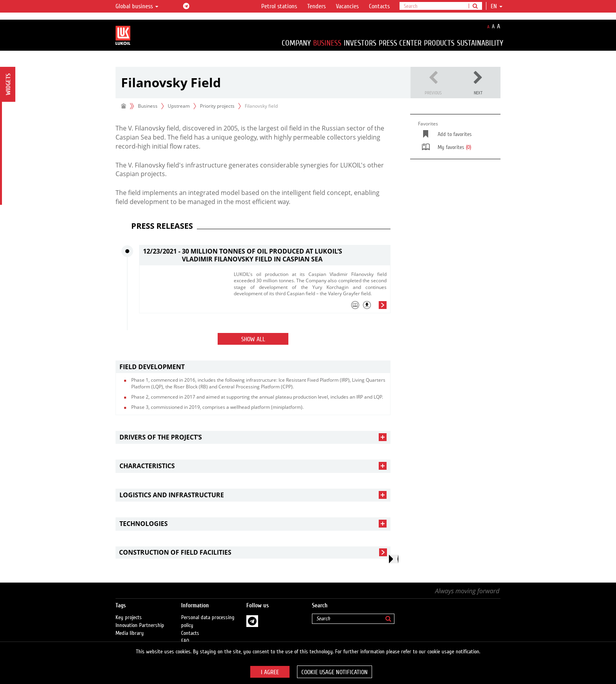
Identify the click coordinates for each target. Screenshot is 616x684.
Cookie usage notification (335, 672)
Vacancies (347, 6)
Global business (137, 6)
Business (327, 43)
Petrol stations (279, 6)
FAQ (185, 633)
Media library (130, 625)
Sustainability (480, 43)
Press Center (400, 43)
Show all (253, 339)
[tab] (310, 307)
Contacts (379, 6)
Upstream (179, 106)
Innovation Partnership (140, 618)
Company (296, 43)
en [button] (497, 6)
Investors (360, 43)
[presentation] (394, 559)
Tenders (316, 6)
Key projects (129, 610)
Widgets (8, 84)
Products (439, 43)
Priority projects (217, 106)
